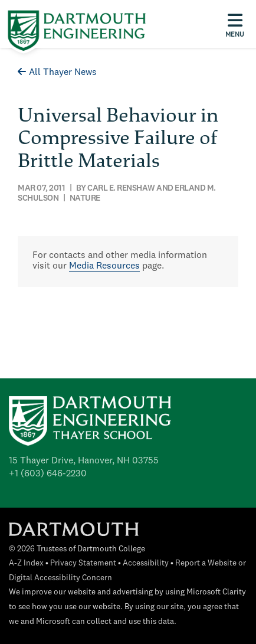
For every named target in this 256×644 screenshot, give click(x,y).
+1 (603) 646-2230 (48, 474)
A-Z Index (26, 563)
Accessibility (146, 563)
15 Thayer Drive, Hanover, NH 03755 (84, 461)
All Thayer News (57, 73)
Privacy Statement (83, 563)
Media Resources (104, 266)
